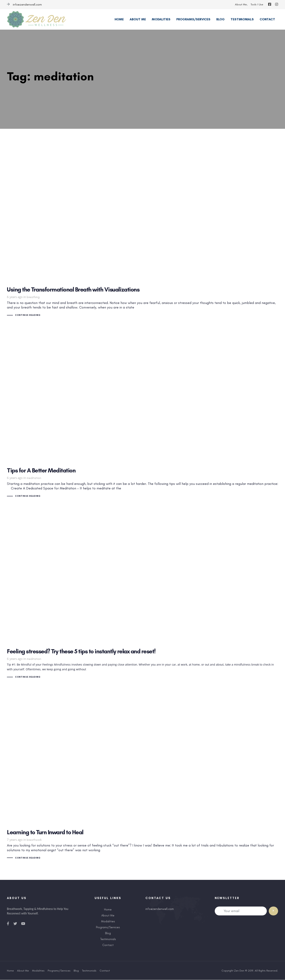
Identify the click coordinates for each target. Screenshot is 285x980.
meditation (34, 478)
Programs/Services (108, 927)
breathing (33, 297)
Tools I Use (257, 4)
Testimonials (108, 939)
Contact (108, 945)
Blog (108, 933)
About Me (241, 4)
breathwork (34, 840)
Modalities (108, 922)
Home (108, 910)
